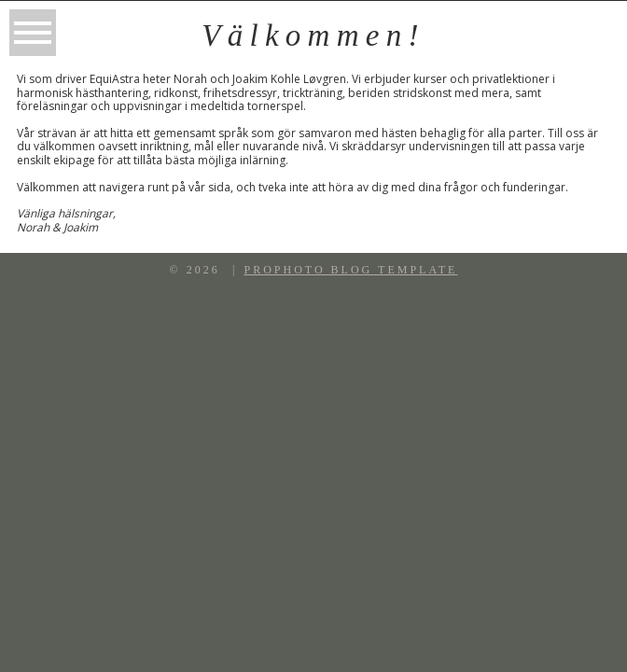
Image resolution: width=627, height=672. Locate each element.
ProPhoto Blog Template (350, 270)
